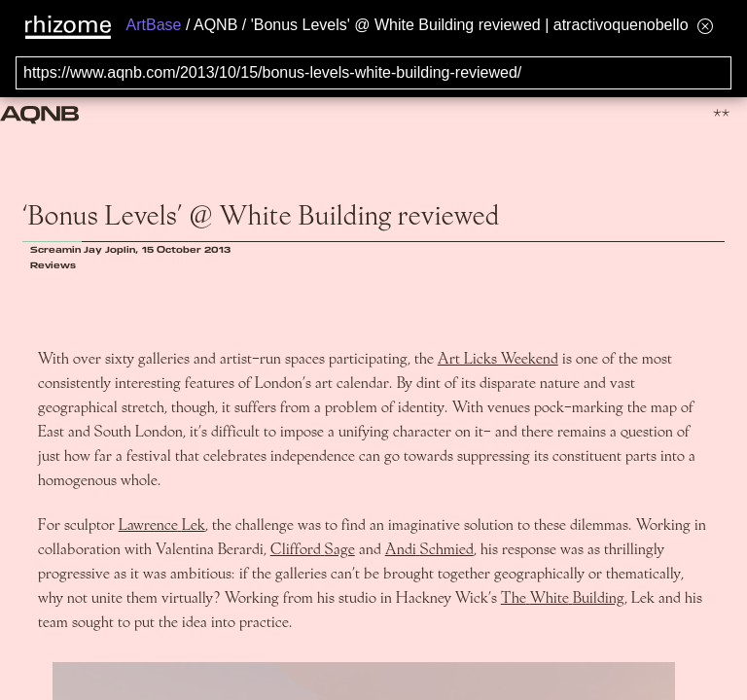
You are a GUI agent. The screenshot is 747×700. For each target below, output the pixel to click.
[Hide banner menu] (705, 26)
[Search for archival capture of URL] (373, 73)
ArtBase (154, 25)
